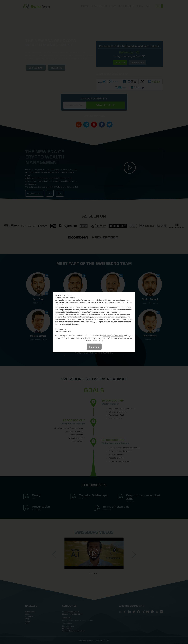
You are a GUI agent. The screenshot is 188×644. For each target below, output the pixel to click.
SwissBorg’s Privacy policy (113, 336)
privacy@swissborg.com (71, 324)
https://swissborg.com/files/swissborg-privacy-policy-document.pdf (95, 312)
